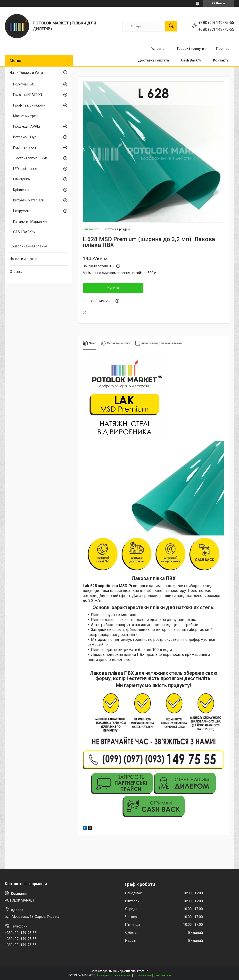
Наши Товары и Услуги (28, 73)
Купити (113, 288)
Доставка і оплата (153, 60)
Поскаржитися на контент (114, 975)
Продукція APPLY (27, 126)
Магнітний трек (25, 116)
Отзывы (16, 272)
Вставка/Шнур (25, 137)
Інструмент (22, 211)
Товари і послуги (190, 49)
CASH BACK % (24, 232)
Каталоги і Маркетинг (30, 222)
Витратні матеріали (29, 200)
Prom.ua (143, 971)
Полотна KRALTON (28, 95)
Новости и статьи (24, 259)
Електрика (21, 179)
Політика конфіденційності (152, 975)
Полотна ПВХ (24, 84)
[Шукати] (171, 26)
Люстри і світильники (30, 158)
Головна (157, 49)
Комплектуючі (25, 147)
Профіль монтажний (29, 105)
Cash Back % (191, 60)
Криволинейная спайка (28, 246)
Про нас (223, 49)
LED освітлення (25, 169)
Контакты (221, 60)
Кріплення (21, 190)
